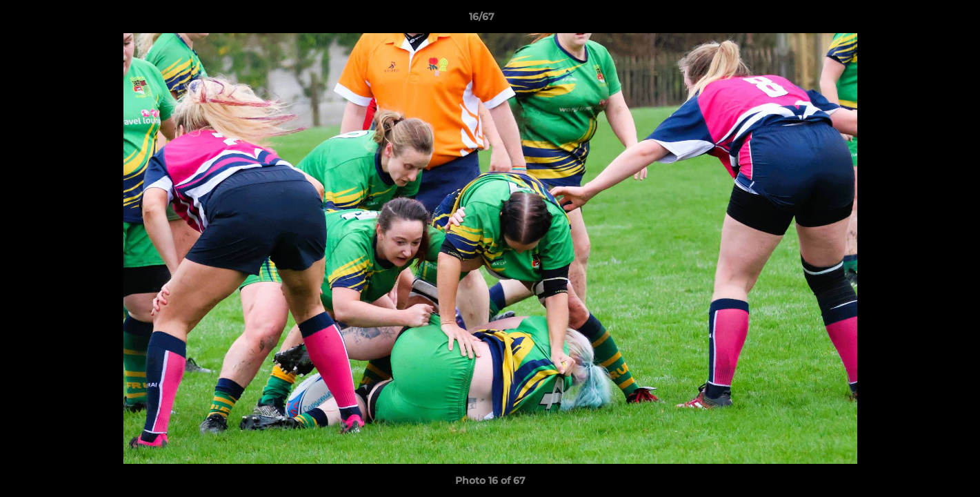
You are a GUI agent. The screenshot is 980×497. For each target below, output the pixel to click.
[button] (922, 20)
